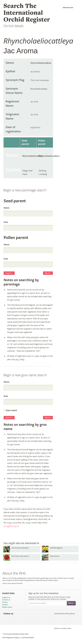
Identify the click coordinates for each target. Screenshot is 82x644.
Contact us (6, 600)
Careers (5, 605)
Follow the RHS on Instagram (40, 613)
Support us (6, 597)
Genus (7, 208)
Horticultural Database (20, 548)
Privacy (5, 602)
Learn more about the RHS (12, 583)
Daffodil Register (56, 548)
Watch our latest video (63, 628)
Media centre (7, 607)
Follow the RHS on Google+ (36, 613)
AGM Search (55, 556)
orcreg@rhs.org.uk (11, 526)
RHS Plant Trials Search (20, 556)
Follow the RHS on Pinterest (31, 613)
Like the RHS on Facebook (17, 613)
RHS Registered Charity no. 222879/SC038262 (18, 638)
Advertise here (68, 8)
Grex (6, 222)
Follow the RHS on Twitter (22, 613)
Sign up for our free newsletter (44, 593)
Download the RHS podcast (64, 613)
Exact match (11, 410)
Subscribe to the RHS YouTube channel (26, 613)
